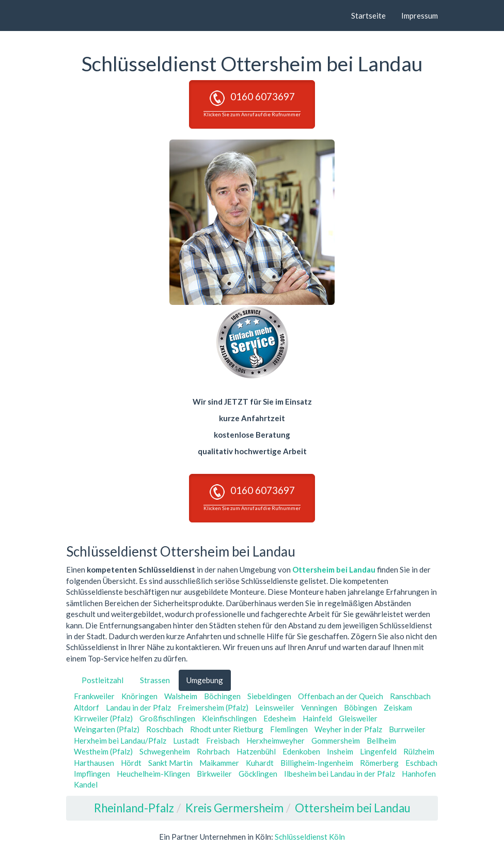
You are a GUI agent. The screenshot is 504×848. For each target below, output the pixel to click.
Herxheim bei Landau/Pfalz (120, 741)
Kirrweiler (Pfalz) (103, 718)
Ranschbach (410, 696)
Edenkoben (301, 751)
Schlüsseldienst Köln (310, 837)
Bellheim (381, 741)
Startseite (368, 16)
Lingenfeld (378, 751)
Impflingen (92, 774)
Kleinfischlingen (229, 718)
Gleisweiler (358, 718)
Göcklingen (258, 774)
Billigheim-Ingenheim (317, 763)
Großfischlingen (167, 718)
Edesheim (280, 718)
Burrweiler (407, 729)
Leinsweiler (275, 707)
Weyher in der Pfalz (348, 729)
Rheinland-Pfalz (134, 808)
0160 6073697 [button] (252, 104)
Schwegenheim (165, 751)
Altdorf (86, 707)
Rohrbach (213, 751)
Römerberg (379, 763)
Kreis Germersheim (234, 808)
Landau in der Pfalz (138, 707)
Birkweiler (214, 774)
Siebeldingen (269, 696)
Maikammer (219, 763)
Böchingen (222, 696)
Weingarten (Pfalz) (107, 729)
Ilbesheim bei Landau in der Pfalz (340, 774)
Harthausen (94, 763)
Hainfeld (317, 718)
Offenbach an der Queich (341, 696)
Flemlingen (289, 729)
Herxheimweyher (275, 741)
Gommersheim (336, 741)
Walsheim (181, 696)
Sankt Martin (170, 763)
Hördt (131, 763)
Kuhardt (260, 763)
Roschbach (165, 729)
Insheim (340, 751)
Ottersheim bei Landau (334, 569)
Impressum (420, 16)
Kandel (86, 784)
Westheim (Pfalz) (103, 751)
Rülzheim (419, 751)
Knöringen (139, 696)
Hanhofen (419, 774)
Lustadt (186, 741)
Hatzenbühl (256, 751)
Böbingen (360, 707)
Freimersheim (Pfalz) (213, 707)
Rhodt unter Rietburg (227, 729)
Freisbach (223, 741)
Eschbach (421, 763)
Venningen (319, 707)
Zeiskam (398, 707)
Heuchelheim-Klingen (153, 774)
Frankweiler (94, 696)
